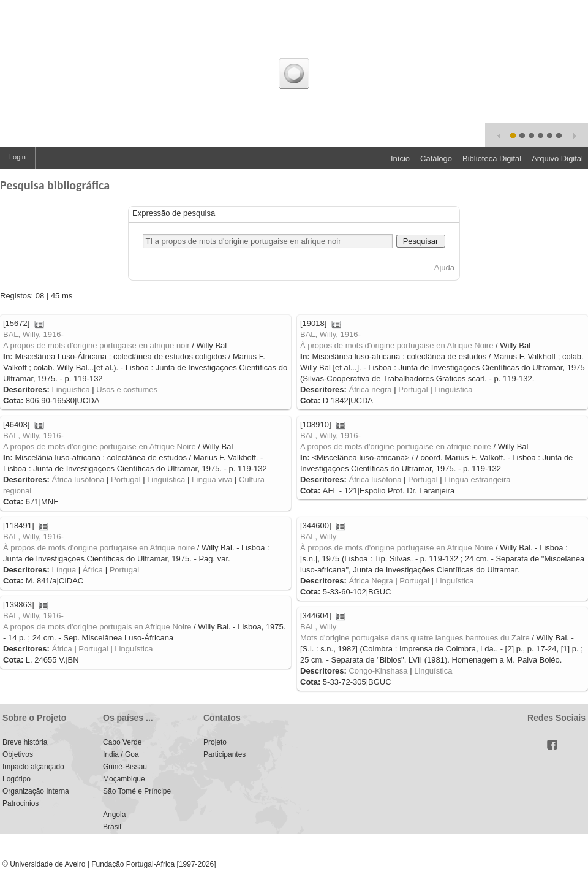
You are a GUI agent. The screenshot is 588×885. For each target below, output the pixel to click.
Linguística (70, 389)
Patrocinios (21, 803)
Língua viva (212, 480)
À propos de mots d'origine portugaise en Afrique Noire (397, 345)
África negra (370, 389)
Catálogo (436, 158)
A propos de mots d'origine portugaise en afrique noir (96, 345)
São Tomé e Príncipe (137, 791)
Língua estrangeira (477, 480)
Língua (64, 570)
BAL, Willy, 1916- (33, 334)
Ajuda (444, 268)
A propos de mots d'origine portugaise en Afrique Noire (100, 446)
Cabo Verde (122, 742)
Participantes (224, 754)
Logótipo (17, 779)
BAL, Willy (318, 537)
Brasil (112, 827)
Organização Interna (36, 791)
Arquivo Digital (557, 158)
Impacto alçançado (33, 767)
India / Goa (121, 754)
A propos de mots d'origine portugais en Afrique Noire (97, 627)
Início (400, 158)
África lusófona (78, 480)
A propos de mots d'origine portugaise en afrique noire (396, 446)
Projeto (215, 742)
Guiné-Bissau (125, 767)
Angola (114, 815)
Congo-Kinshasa (378, 671)
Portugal (413, 389)
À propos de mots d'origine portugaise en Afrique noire (99, 548)
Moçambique (124, 779)
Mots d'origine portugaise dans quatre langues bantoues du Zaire (415, 638)
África (93, 570)
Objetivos (18, 754)
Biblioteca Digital (492, 158)
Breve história (25, 742)
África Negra (371, 581)
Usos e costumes (127, 389)
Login (17, 157)
